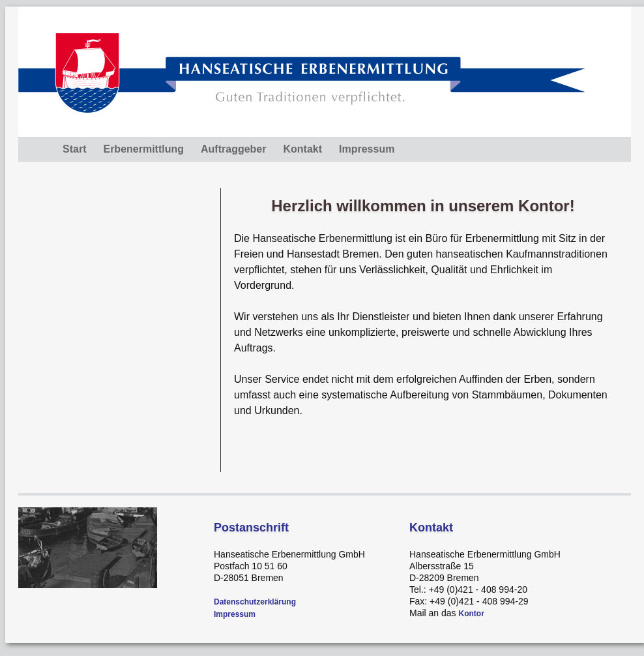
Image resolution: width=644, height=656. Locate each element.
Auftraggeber (233, 149)
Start (74, 149)
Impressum (367, 149)
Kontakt (302, 149)
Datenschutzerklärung (255, 602)
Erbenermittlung (143, 149)
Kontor (471, 614)
